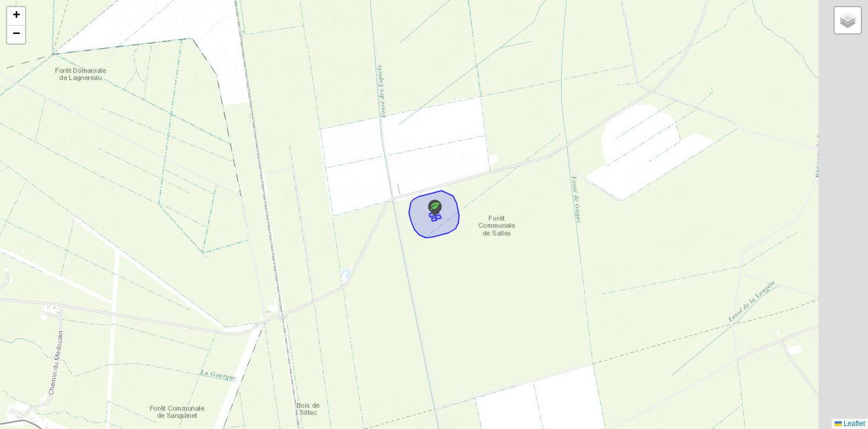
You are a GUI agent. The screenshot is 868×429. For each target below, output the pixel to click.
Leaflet (850, 424)
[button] (435, 208)
